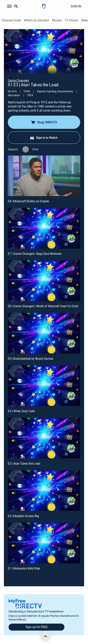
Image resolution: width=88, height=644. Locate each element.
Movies (57, 20)
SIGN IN (76, 6)
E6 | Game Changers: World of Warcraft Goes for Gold (43, 306)
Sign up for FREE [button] (37, 627)
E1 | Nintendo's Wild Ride (24, 568)
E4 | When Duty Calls (21, 411)
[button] (9, 6)
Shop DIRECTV (44, 122)
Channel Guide (11, 20)
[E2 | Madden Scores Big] (44, 491)
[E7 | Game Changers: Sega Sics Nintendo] (44, 228)
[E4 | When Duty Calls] (44, 386)
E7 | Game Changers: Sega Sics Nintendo (35, 254)
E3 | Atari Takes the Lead (24, 463)
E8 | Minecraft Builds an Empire (28, 201)
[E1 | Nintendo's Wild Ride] (44, 543)
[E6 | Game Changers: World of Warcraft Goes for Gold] (44, 281)
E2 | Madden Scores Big (23, 516)
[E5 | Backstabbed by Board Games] (44, 333)
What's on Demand (36, 20)
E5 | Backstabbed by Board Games (30, 359)
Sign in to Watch (44, 138)
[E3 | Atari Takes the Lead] (44, 438)
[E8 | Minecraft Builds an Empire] (44, 176)
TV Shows (71, 20)
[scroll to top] (46, 636)
